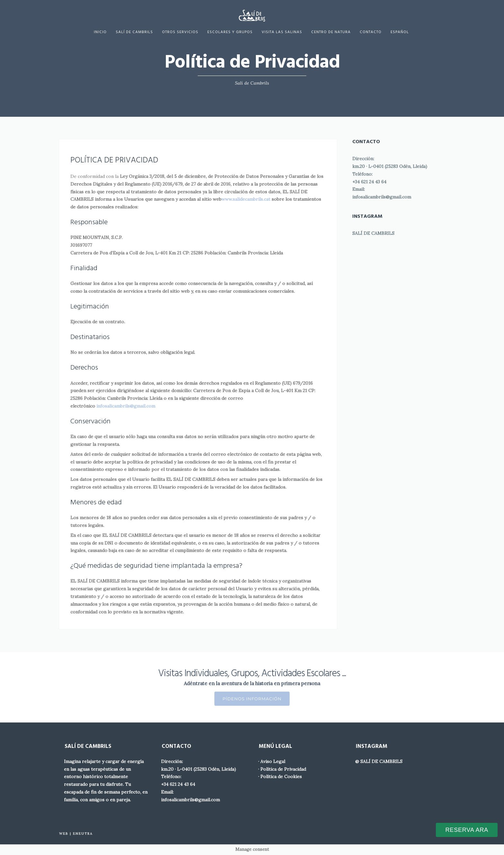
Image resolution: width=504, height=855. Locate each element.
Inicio (100, 32)
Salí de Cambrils (134, 32)
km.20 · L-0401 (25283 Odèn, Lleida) (390, 166)
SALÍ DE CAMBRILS (373, 233)
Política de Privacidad (283, 769)
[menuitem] (400, 32)
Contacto (371, 32)
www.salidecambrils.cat (246, 199)
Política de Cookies (281, 777)
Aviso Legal (273, 761)
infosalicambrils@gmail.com (382, 197)
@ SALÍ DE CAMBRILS (379, 761)
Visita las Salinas (282, 32)
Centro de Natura (331, 32)
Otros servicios (180, 32)
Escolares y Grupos (230, 32)
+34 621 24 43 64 (369, 182)
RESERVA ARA (467, 830)
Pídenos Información (252, 699)
